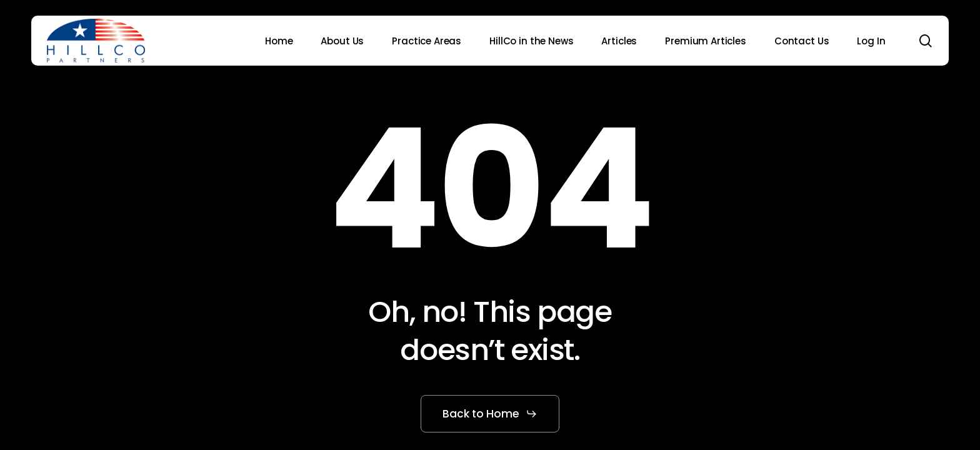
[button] (490, 414)
